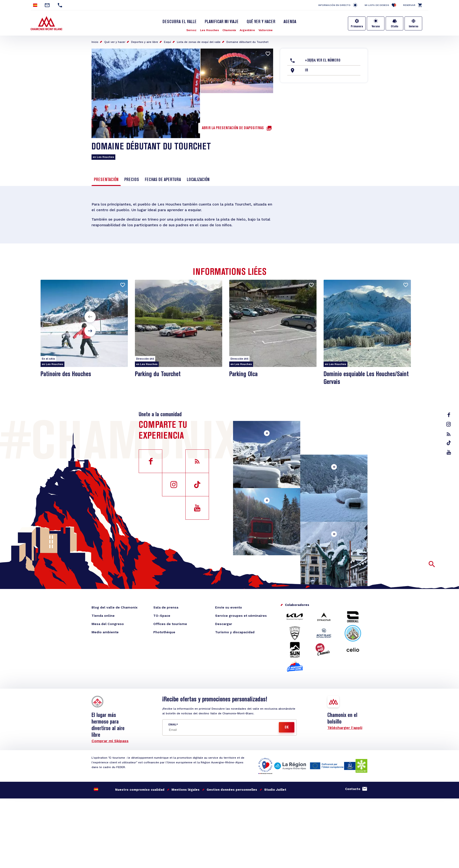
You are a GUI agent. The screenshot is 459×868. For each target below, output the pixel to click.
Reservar (409, 5)
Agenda (290, 22)
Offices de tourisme (170, 624)
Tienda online (103, 616)
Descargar (224, 624)
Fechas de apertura (163, 180)
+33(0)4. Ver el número (323, 61)
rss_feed (449, 434)
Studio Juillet (275, 790)
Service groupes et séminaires (241, 616)
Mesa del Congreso (108, 624)
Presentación (106, 180)
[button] (90, 317)
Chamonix (229, 30)
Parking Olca (243, 374)
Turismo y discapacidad (235, 632)
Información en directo (334, 5)
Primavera (357, 26)
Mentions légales (186, 790)
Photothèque (164, 632)
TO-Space (162, 616)
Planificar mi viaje (222, 22)
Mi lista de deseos (380, 5)
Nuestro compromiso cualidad (140, 790)
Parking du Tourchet (158, 374)
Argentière (247, 30)
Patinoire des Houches (66, 374)
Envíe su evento (229, 607)
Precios (132, 180)
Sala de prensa (166, 607)
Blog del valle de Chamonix (115, 607)
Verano (376, 26)
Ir (307, 70)
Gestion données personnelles (232, 790)
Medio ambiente (105, 632)
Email (172, 725)
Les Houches (209, 30)
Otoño (394, 26)
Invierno (413, 26)
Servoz (191, 30)
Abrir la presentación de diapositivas (233, 128)
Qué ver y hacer (261, 22)
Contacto (353, 789)
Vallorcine (266, 30)
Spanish (35, 5)
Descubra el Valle (179, 22)
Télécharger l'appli (345, 728)
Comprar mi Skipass (110, 741)
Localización (198, 180)
